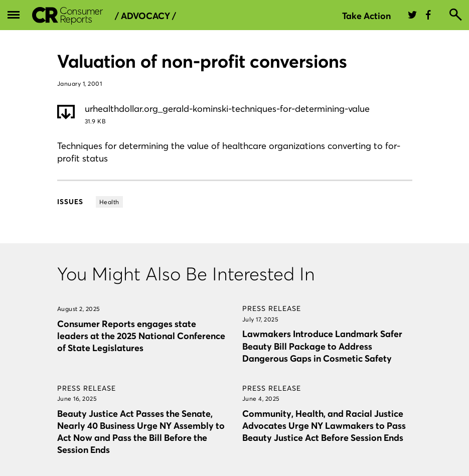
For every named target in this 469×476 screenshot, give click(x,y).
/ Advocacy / (145, 16)
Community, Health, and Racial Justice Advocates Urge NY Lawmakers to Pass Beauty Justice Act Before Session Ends (324, 426)
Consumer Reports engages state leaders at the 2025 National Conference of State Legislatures (141, 336)
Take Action (366, 16)
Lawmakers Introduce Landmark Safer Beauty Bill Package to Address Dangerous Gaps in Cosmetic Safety (322, 346)
